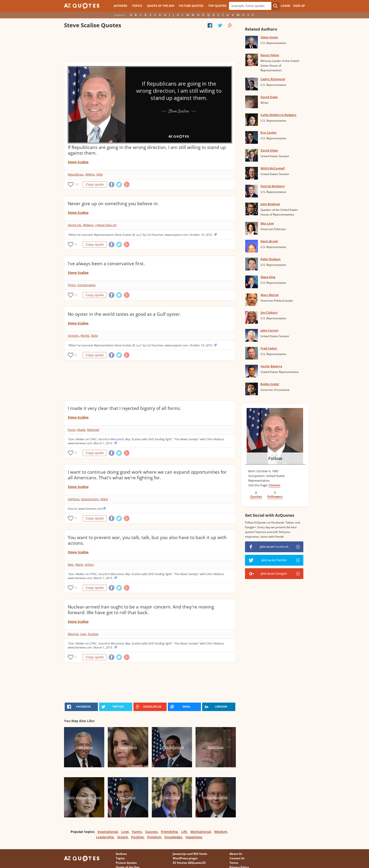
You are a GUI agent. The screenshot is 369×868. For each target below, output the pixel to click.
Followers (275, 497)
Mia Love (267, 223)
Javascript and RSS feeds (190, 854)
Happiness (194, 837)
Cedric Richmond (273, 79)
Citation (274, 485)
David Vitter (269, 150)
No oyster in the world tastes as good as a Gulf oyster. (124, 314)
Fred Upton (269, 348)
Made (81, 430)
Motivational (201, 832)
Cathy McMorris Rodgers (278, 115)
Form (72, 430)
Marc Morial (270, 295)
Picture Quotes (191, 6)
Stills (99, 174)
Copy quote (95, 184)
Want (104, 499)
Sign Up (299, 6)
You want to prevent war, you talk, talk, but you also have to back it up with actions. (147, 540)
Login (285, 6)
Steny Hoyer (269, 37)
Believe (88, 225)
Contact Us (237, 858)
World (85, 336)
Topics (137, 6)
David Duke (269, 97)
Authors (120, 6)
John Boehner (270, 204)
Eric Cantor (269, 132)
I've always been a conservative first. (106, 264)
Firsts (72, 285)
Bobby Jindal (270, 384)
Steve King (268, 277)
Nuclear (93, 634)
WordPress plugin (185, 858)
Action (89, 564)
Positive (137, 837)
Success (151, 832)
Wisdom (221, 832)
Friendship (169, 832)
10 (77, 184)
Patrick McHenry (273, 186)
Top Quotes (217, 6)
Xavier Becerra (271, 366)
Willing (90, 174)
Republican (76, 174)
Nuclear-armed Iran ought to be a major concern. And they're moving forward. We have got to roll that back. (141, 610)
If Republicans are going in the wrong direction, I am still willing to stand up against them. (147, 150)
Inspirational (108, 832)
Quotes (256, 497)
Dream (122, 837)
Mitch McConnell (273, 168)
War (71, 564)
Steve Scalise (78, 162)
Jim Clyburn (269, 312)
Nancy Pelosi (270, 55)
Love (125, 832)
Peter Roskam (271, 259)
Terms (234, 863)
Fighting (73, 499)
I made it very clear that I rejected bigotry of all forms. (124, 408)
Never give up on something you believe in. (113, 204)
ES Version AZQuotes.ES (189, 863)
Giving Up (74, 225)
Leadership (105, 837)
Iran (83, 634)
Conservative (86, 285)
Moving (73, 634)
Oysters (73, 336)
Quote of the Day (161, 6)
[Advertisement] (150, 46)
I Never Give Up (106, 225)
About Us (236, 854)
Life (184, 832)
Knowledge (173, 837)
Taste (94, 336)
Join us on (274, 547)
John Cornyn (269, 330)
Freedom (154, 837)
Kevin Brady (269, 241)
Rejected (93, 430)
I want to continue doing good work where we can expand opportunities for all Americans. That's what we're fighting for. (147, 475)
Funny (137, 832)
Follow (275, 458)
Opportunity (90, 499)
